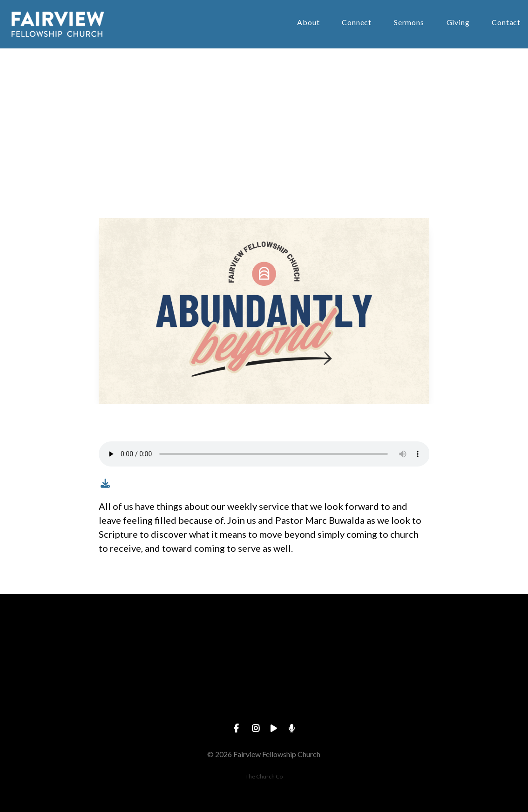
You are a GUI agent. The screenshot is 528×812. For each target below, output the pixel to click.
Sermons (409, 23)
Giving (458, 23)
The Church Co (264, 776)
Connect (357, 23)
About (308, 23)
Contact (506, 23)
